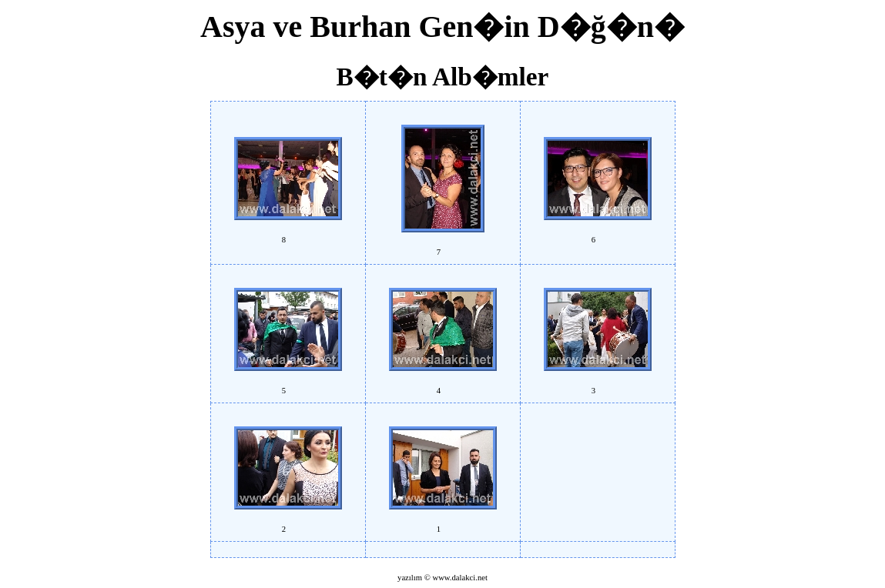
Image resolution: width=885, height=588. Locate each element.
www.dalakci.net (460, 578)
